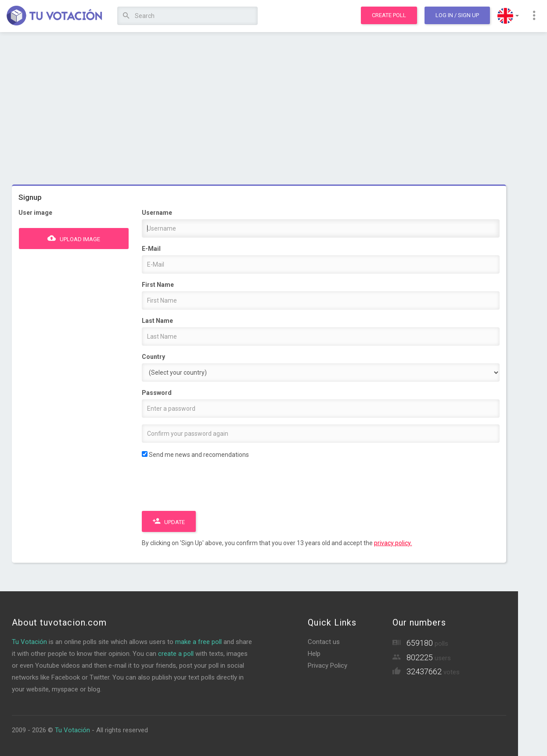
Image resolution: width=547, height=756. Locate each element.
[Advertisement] (259, 103)
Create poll (389, 15)
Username (157, 213)
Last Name (157, 321)
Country (153, 357)
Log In (457, 15)
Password (157, 393)
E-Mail (151, 249)
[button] (508, 16)
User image (35, 213)
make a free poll (198, 642)
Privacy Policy (327, 666)
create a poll (176, 654)
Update (169, 521)
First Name (158, 285)
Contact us (324, 642)
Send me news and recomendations (195, 455)
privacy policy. (393, 543)
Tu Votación (29, 642)
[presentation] (209, 487)
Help (314, 654)
